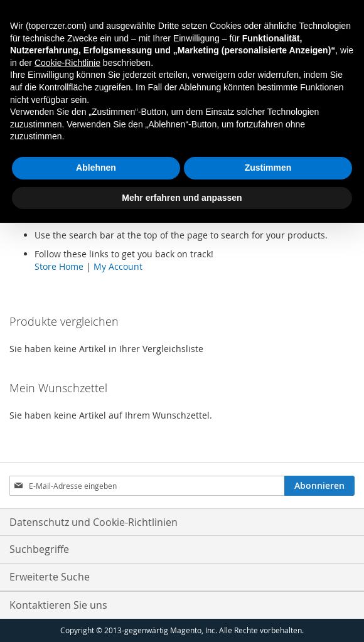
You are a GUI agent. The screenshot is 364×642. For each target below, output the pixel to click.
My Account (118, 266)
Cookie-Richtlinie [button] (67, 63)
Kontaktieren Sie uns (58, 605)
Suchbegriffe (39, 549)
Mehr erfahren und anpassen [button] (182, 198)
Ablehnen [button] (96, 168)
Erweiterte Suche (50, 577)
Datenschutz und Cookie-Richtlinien (94, 522)
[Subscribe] (319, 486)
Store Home (59, 266)
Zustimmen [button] (268, 168)
